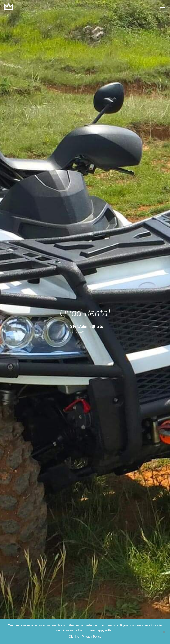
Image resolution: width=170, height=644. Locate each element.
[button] (163, 7)
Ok (71, 637)
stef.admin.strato (87, 327)
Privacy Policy (91, 637)
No (77, 637)
